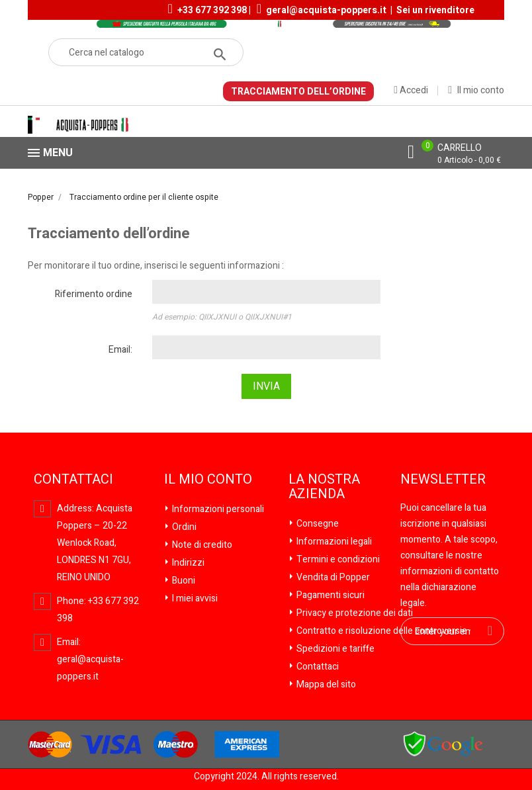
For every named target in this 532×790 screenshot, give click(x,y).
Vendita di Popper (332, 577)
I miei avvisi (194, 598)
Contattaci (317, 667)
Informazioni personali (217, 509)
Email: (120, 350)
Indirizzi (187, 563)
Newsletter (443, 480)
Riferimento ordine (94, 294)
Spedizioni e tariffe (334, 649)
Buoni (183, 581)
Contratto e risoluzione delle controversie (381, 631)
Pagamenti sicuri (330, 595)
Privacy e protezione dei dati (354, 613)
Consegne (317, 524)
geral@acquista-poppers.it (326, 10)
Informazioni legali (333, 542)
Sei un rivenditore (435, 10)
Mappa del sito (325, 684)
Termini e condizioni (337, 559)
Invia (266, 386)
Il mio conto (208, 480)
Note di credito (201, 545)
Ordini (183, 527)
